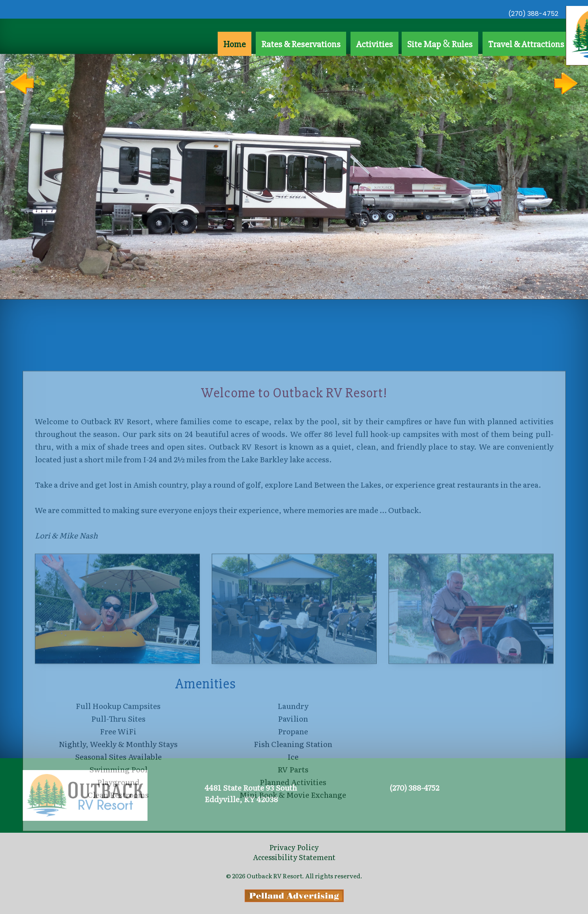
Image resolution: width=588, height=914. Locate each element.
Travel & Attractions (526, 44)
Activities (374, 44)
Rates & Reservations (301, 44)
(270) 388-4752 (533, 14)
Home (235, 44)
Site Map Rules (440, 44)
